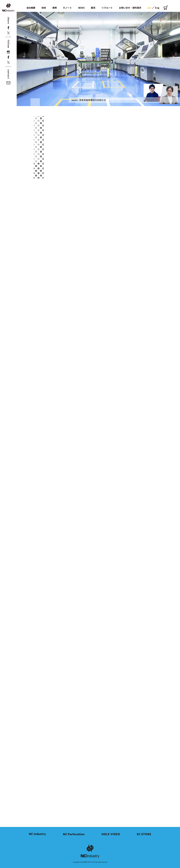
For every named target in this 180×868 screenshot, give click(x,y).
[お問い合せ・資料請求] (8, 83)
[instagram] (8, 52)
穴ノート (67, 8)
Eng (157, 8)
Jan (149, 8)
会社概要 (31, 8)
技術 (44, 8)
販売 (93, 8)
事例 (54, 8)
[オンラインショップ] (166, 8)
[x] (8, 33)
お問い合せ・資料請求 (130, 8)
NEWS (81, 8)
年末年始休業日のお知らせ (93, 100)
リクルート (107, 8)
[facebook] (8, 28)
